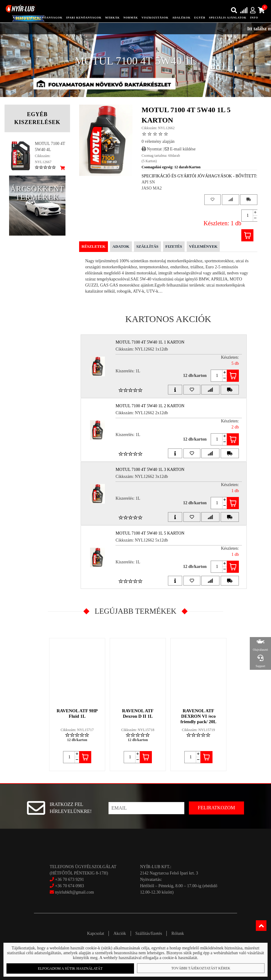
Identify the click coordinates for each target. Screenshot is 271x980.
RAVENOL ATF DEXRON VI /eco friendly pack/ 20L (198, 716)
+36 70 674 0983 (69, 886)
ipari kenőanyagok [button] (84, 18)
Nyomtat (152, 149)
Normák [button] (131, 18)
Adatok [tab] (121, 246)
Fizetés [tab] (174, 246)
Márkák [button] (112, 18)
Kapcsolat (95, 933)
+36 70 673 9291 (69, 879)
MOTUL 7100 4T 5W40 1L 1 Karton (150, 342)
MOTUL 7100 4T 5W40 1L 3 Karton (150, 470)
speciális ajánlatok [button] (228, 18)
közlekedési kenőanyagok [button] (38, 18)
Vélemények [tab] (203, 246)
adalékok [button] (181, 18)
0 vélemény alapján (158, 141)
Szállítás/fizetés (149, 933)
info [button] (254, 18)
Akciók (120, 933)
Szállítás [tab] (147, 246)
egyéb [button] (200, 18)
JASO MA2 (152, 188)
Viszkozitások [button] (155, 18)
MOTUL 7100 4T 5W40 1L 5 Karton (150, 533)
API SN (148, 182)
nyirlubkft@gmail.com (72, 892)
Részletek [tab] (94, 246)
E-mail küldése (180, 149)
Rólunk (177, 933)
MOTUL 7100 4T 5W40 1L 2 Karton (150, 406)
